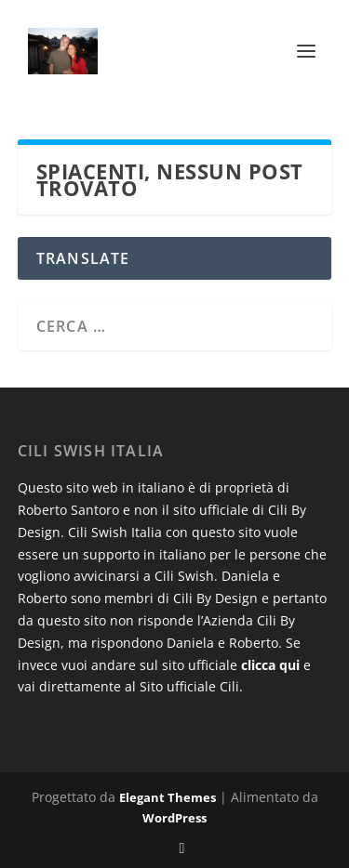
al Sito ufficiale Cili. (184, 686)
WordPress (174, 818)
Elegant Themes (168, 797)
